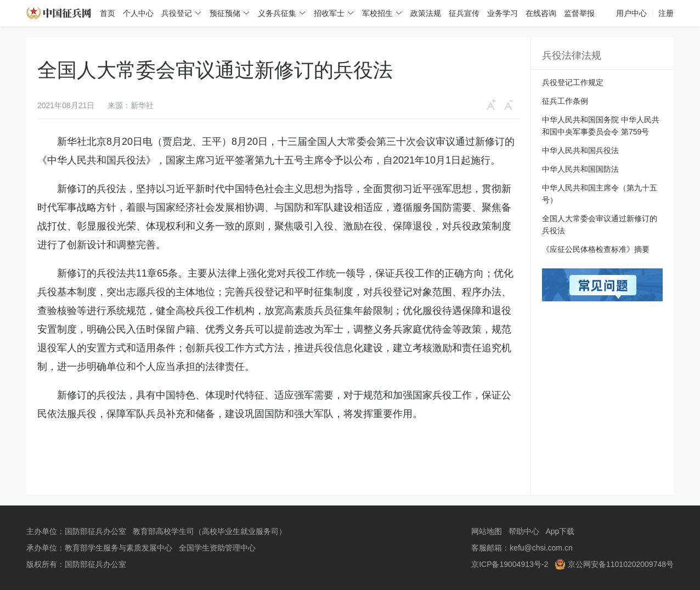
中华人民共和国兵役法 (580, 150)
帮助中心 (524, 531)
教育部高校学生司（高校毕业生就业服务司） (210, 531)
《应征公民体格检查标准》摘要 (596, 249)
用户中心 (631, 13)
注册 (666, 13)
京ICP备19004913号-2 (510, 564)
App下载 (560, 531)
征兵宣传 (464, 13)
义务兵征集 (277, 13)
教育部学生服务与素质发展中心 (118, 548)
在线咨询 (541, 13)
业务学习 (503, 13)
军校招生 (377, 13)
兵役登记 (177, 13)
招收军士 (329, 13)
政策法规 (426, 13)
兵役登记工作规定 (573, 82)
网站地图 (487, 531)
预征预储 (225, 13)
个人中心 (138, 13)
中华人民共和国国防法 (580, 169)
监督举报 (579, 13)
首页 (108, 13)
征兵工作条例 (565, 101)
